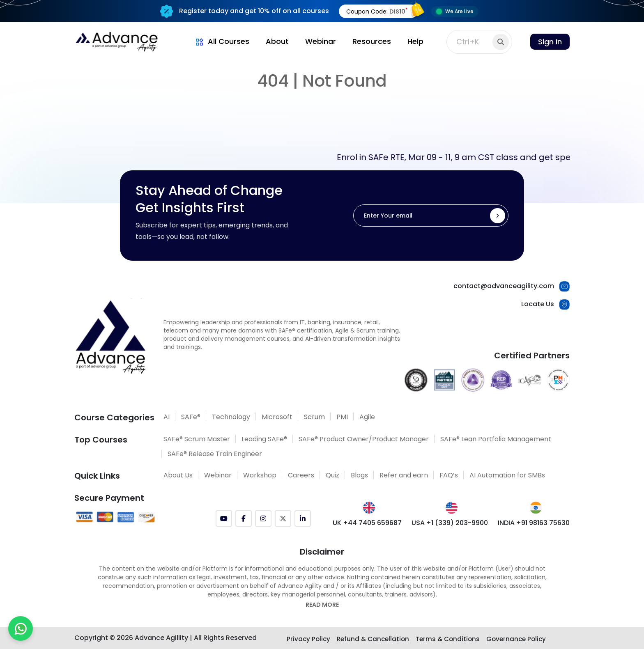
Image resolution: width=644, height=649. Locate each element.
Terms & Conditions (448, 639)
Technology (231, 417)
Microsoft (277, 417)
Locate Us (538, 304)
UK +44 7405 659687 (367, 523)
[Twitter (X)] (283, 518)
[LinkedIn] (303, 518)
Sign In (550, 42)
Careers (301, 475)
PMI (342, 417)
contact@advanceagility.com (504, 286)
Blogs (359, 475)
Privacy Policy (308, 639)
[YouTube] (224, 518)
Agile (367, 417)
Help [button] (415, 41)
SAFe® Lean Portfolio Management (496, 439)
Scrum (314, 417)
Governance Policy (516, 639)
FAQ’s (449, 475)
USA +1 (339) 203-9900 (450, 523)
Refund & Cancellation (373, 639)
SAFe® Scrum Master (197, 439)
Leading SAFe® (264, 439)
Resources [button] (372, 41)
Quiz (332, 475)
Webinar (321, 41)
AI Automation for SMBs (507, 475)
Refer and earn (404, 475)
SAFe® (191, 417)
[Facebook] (244, 518)
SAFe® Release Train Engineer (215, 454)
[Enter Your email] (431, 216)
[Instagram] (263, 518)
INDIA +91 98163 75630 (534, 523)
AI (167, 417)
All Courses (222, 41)
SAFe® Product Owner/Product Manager (364, 439)
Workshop (260, 475)
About (277, 41)
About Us (178, 475)
